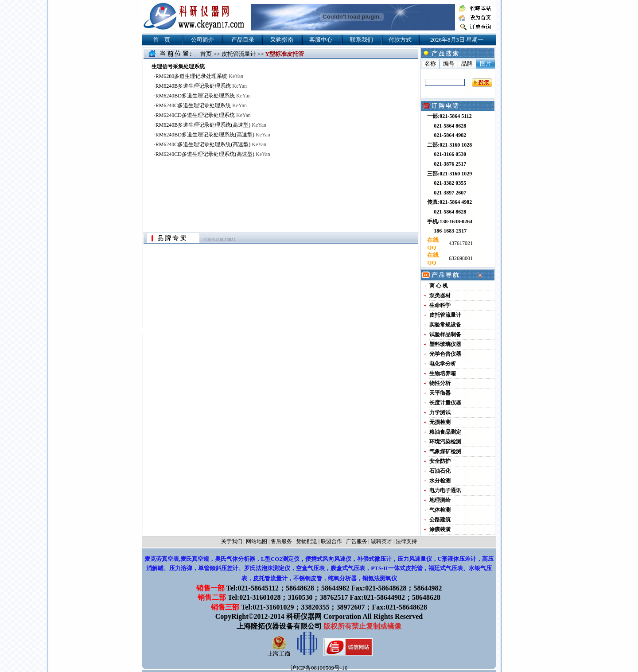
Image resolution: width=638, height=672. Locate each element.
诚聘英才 (381, 541)
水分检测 (440, 481)
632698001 (460, 258)
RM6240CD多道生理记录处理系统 (203, 115)
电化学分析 (443, 364)
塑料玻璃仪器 (445, 344)
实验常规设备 (445, 325)
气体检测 (440, 510)
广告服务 (357, 541)
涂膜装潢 (440, 529)
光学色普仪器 (445, 354)
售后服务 (281, 541)
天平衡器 (440, 393)
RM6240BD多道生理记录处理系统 (203, 96)
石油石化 (440, 471)
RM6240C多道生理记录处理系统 (201, 105)
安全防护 (440, 461)
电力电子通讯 (445, 490)
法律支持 (406, 541)
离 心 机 (439, 286)
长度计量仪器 (445, 403)
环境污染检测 (445, 442)
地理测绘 (440, 500)
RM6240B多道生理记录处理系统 (201, 86)
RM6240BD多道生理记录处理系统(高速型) (213, 135)
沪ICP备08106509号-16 (319, 668)
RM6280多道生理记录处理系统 (199, 76)
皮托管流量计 (239, 54)
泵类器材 (440, 295)
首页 (206, 54)
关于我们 (232, 541)
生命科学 (440, 305)
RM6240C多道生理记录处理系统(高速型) (211, 144)
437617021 (460, 243)
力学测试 (440, 412)
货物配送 (307, 541)
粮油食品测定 (445, 432)
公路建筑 (440, 520)
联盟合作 (331, 541)
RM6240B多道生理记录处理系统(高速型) (211, 125)
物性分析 (440, 383)
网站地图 (257, 541)
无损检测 (440, 422)
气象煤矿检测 (445, 451)
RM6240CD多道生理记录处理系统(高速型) (213, 154)
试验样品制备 (445, 334)
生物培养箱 (443, 373)
